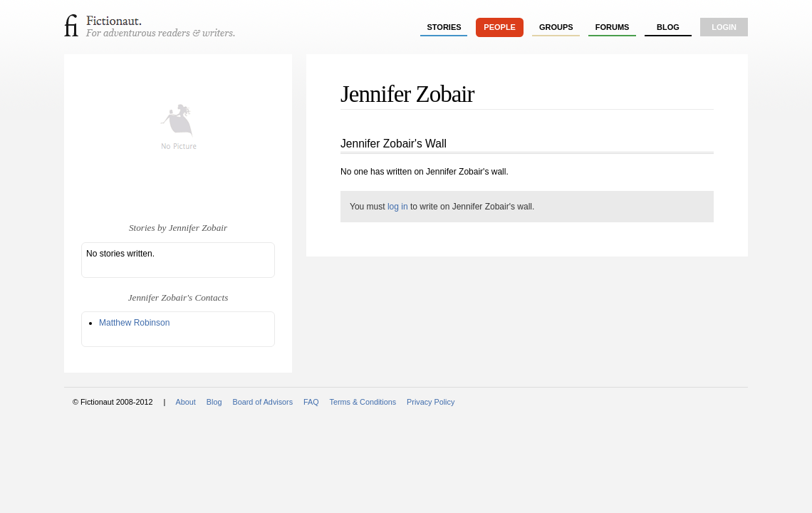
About (186, 402)
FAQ (311, 402)
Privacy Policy (431, 402)
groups (556, 27)
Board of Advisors (262, 402)
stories (444, 27)
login (724, 27)
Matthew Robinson (134, 323)
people (500, 27)
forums (613, 27)
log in (398, 207)
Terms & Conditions (363, 402)
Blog (668, 27)
